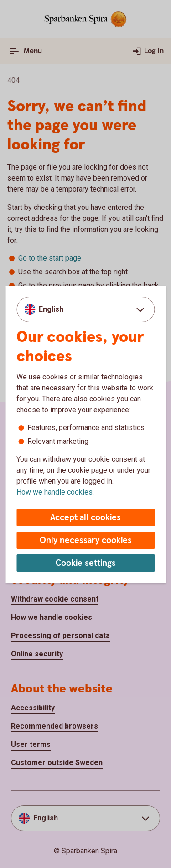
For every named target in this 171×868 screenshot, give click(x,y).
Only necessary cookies (86, 541)
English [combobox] (51, 309)
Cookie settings (86, 563)
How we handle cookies (54, 492)
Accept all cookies (85, 518)
